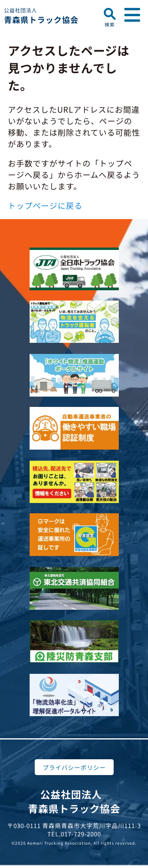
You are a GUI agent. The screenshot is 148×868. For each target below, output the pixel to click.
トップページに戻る (45, 205)
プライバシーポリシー (74, 767)
